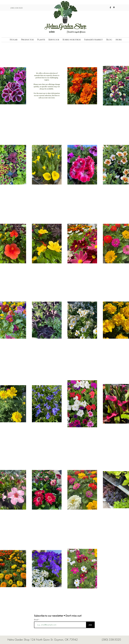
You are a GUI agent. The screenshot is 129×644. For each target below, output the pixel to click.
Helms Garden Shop (66, 27)
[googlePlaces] (114, 7)
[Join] (90, 625)
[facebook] (110, 7)
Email (36, 620)
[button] (27, 40)
